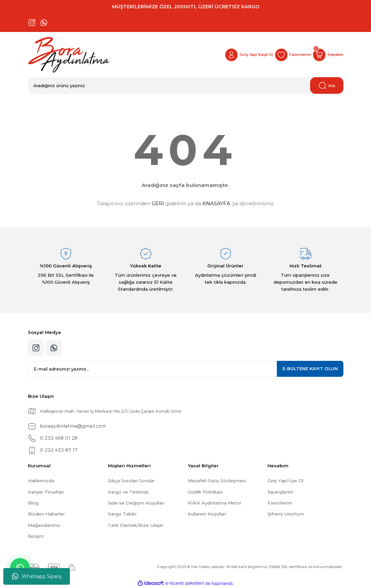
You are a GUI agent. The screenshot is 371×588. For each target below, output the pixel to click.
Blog (33, 503)
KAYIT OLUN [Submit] (310, 368)
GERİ (158, 203)
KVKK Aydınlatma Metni (214, 503)
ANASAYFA (216, 203)
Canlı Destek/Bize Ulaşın (136, 525)
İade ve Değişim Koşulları (136, 503)
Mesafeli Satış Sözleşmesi (217, 481)
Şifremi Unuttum (286, 514)
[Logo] (69, 55)
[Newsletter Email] (186, 369)
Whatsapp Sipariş (37, 576)
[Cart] (328, 55)
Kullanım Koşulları (207, 514)
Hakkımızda (41, 481)
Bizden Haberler (46, 514)
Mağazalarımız (44, 525)
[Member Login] (246, 55)
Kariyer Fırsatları (46, 492)
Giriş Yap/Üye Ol (285, 481)
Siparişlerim (280, 492)
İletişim (36, 536)
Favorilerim (280, 503)
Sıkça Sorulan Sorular (131, 481)
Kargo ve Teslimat (128, 492)
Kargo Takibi (122, 514)
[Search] (186, 85)
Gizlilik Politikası (205, 492)
